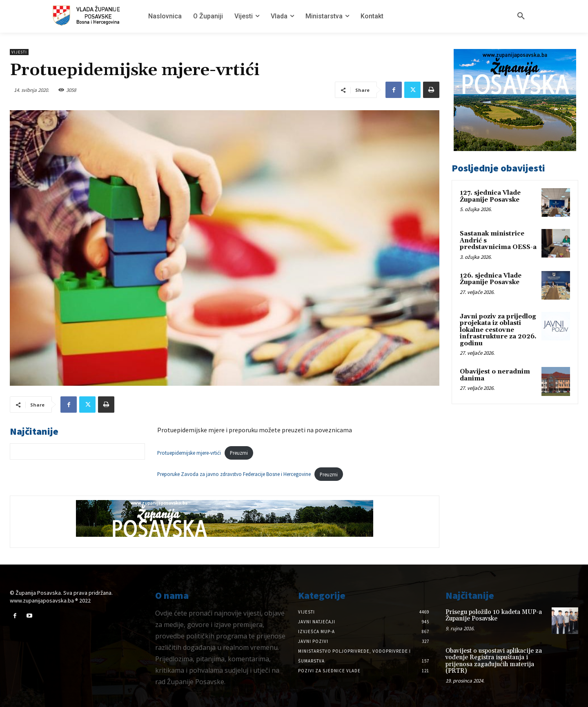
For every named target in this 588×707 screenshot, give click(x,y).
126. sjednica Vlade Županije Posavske (491, 279)
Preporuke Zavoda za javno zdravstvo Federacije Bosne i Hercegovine (234, 474)
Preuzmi (239, 453)
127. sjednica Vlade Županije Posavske (490, 196)
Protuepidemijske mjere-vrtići (189, 453)
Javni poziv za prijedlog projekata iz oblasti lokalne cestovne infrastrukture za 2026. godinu (498, 330)
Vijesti (19, 52)
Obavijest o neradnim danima (495, 375)
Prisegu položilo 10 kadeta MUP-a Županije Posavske (494, 616)
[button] (521, 16)
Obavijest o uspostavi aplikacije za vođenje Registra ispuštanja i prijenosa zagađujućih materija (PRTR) (494, 661)
